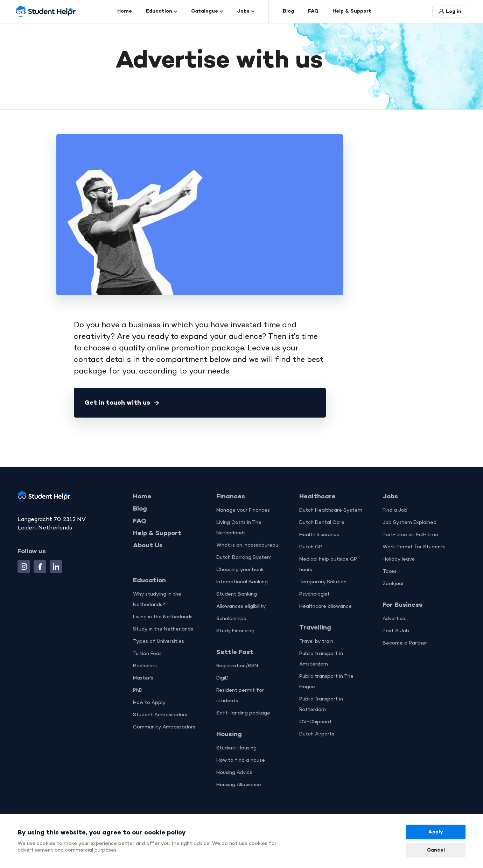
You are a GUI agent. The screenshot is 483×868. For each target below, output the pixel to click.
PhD (138, 691)
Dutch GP (311, 547)
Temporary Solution (323, 582)
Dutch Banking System (244, 558)
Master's (143, 679)
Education (162, 11)
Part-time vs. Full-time (410, 535)
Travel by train (316, 642)
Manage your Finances (243, 511)
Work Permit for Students (414, 547)
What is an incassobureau (247, 546)
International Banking (242, 582)
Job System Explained (409, 523)
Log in (450, 12)
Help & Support (352, 11)
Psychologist (314, 595)
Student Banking (237, 595)
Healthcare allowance (325, 607)
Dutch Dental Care (322, 523)
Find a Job (395, 511)
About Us (148, 546)
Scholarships (231, 619)
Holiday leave (399, 560)
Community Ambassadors (164, 728)
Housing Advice (234, 773)
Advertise (394, 619)
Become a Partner (405, 644)
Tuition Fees (147, 654)
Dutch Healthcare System (331, 511)
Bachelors (145, 666)
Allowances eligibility (241, 607)
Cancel (436, 850)
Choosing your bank (240, 570)
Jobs (246, 11)
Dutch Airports (317, 735)
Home (125, 11)
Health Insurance (319, 535)
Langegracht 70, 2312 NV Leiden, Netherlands (52, 524)
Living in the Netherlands (163, 617)
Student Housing (236, 749)
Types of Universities (159, 642)
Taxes (390, 572)
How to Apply (149, 703)
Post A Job (396, 631)
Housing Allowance (239, 785)
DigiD (222, 679)
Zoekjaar (393, 584)
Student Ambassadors (160, 715)
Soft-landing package (243, 714)
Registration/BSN (237, 666)
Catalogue (207, 11)
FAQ (313, 11)
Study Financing (235, 631)
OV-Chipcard (315, 722)
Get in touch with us (122, 403)
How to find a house (241, 761)
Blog (288, 11)
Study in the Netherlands (163, 630)
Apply (436, 832)
